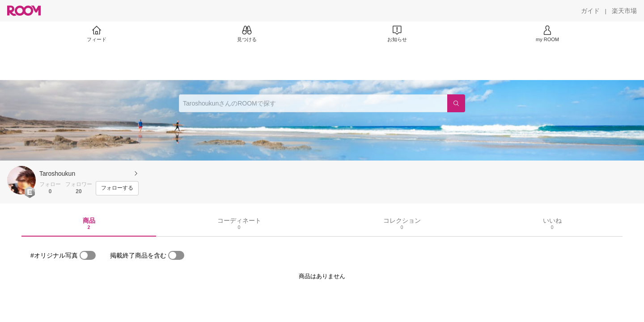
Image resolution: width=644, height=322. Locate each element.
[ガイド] (590, 11)
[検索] (456, 103)
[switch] (88, 255)
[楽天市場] (624, 11)
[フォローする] (117, 188)
